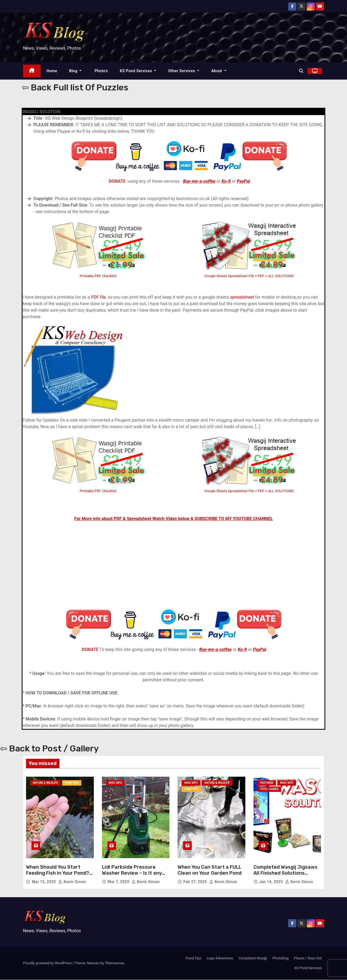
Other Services (184, 71)
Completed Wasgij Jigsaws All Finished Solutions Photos (285, 873)
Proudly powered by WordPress (48, 963)
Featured (267, 783)
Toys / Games (269, 790)
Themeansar (115, 963)
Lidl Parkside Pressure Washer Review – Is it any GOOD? (132, 873)
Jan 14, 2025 (272, 882)
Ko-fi (226, 181)
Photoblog (281, 958)
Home (52, 71)
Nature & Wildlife (45, 783)
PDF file (99, 297)
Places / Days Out (308, 958)
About (219, 71)
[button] (301, 71)
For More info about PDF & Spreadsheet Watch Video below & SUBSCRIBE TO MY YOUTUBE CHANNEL (174, 519)
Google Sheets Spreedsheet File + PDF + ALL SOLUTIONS (249, 276)
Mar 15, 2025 (44, 882)
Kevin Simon (72, 882)
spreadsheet (242, 297)
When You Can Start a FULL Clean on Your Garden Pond (210, 870)
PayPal (243, 181)
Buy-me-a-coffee (199, 181)
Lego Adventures (220, 958)
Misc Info (115, 783)
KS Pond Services (138, 71)
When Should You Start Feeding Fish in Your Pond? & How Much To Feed (58, 873)
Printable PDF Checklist (98, 276)
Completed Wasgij (253, 958)
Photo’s (101, 71)
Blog (75, 71)
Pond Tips (72, 783)
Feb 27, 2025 (196, 882)
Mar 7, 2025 (119, 882)
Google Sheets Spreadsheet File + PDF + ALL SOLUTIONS (249, 491)
